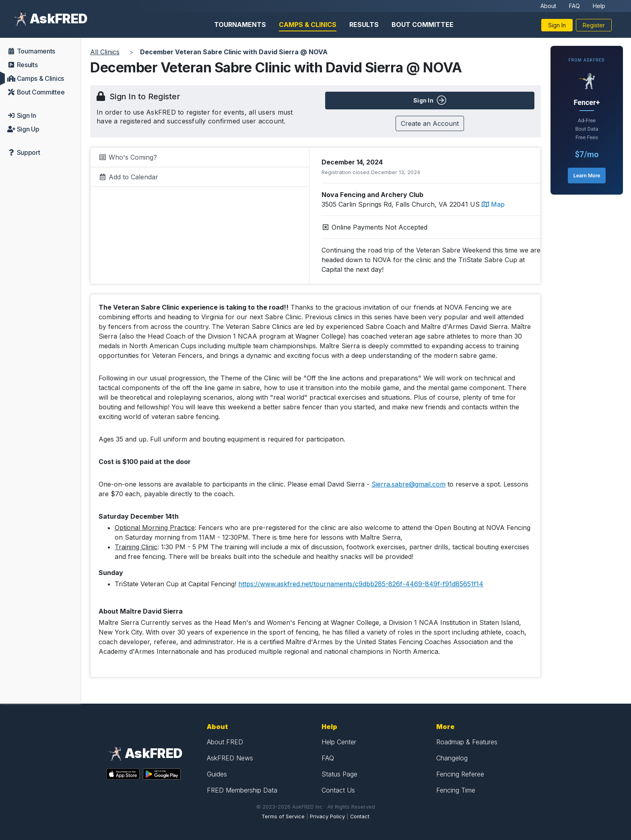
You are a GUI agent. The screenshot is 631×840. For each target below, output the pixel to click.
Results (364, 25)
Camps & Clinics (308, 25)
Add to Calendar (128, 177)
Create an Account (430, 123)
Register (594, 25)
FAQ (574, 6)
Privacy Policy (327, 816)
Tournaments (240, 25)
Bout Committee (423, 25)
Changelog (452, 758)
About (548, 6)
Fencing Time (456, 790)
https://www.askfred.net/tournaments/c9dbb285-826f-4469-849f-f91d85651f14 (361, 584)
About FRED (225, 742)
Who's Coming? (128, 157)
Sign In (557, 25)
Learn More (587, 176)
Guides (217, 774)
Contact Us (338, 790)
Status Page (339, 774)
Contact (360, 816)
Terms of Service (283, 816)
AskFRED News (230, 758)
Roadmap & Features (467, 742)
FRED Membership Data (242, 790)
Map (493, 204)
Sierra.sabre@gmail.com (408, 484)
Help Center (339, 742)
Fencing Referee (460, 774)
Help (599, 6)
